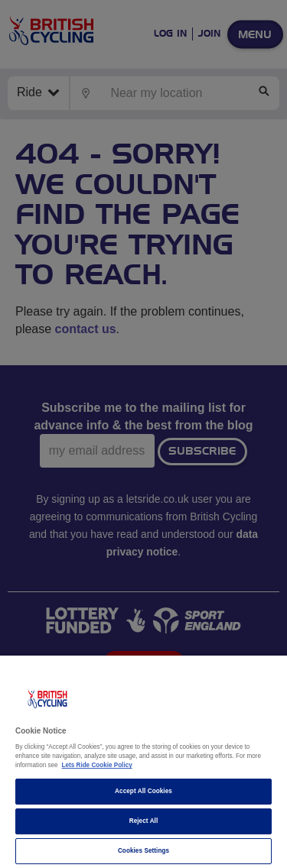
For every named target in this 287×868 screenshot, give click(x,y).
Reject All (144, 821)
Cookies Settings (143, 851)
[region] (143, 762)
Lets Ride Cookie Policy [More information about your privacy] (97, 765)
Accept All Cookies (143, 791)
